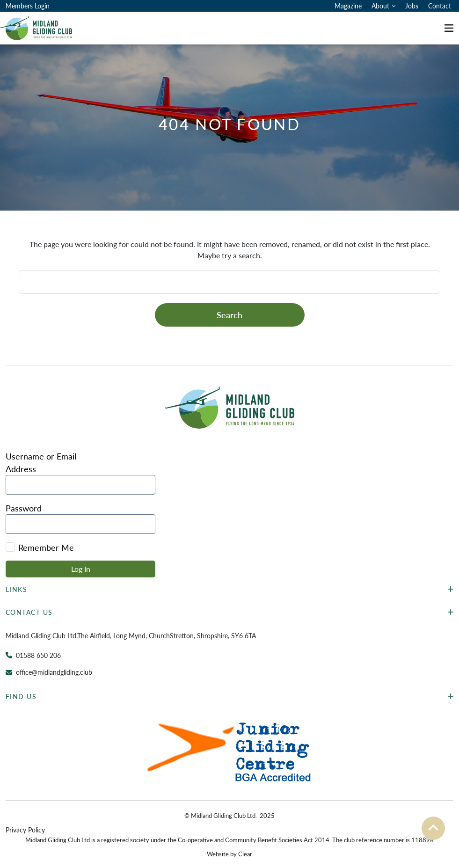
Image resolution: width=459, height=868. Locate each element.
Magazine (348, 6)
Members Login (28, 6)
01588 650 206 (38, 655)
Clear (245, 854)
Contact (440, 6)
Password (24, 508)
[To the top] (433, 828)
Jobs (412, 6)
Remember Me (40, 547)
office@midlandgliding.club (54, 672)
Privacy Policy (25, 830)
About (380, 6)
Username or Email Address (41, 462)
